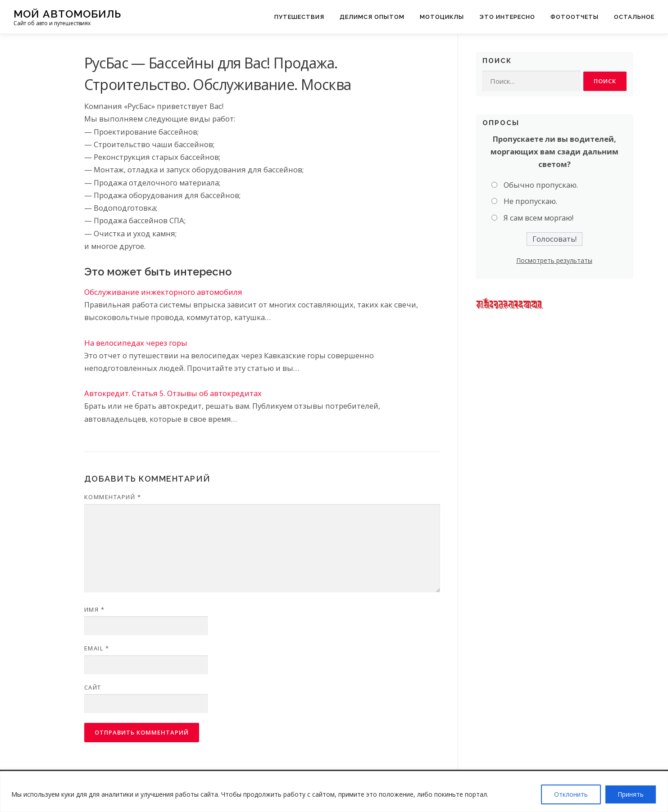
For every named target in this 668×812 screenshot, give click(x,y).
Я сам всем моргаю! (538, 218)
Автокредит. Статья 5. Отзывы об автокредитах (173, 393)
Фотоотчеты (575, 17)
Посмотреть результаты (554, 260)
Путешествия (299, 17)
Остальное (634, 17)
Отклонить (571, 794)
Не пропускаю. (530, 201)
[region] (334, 792)
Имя (95, 609)
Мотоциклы (442, 17)
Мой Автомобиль (67, 14)
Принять (631, 794)
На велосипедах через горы (136, 343)
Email (97, 648)
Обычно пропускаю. (541, 185)
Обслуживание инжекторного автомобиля (163, 292)
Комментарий (113, 497)
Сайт (93, 687)
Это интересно (507, 17)
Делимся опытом (372, 17)
